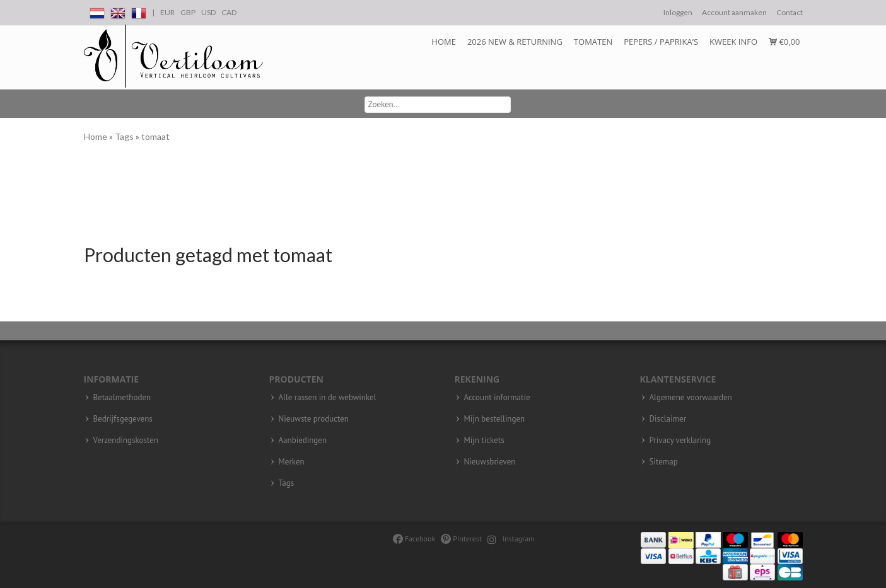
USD (208, 12)
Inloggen (678, 12)
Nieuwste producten (314, 419)
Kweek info (733, 42)
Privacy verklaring (680, 441)
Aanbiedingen (303, 441)
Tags (125, 136)
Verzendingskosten (126, 441)
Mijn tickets (484, 441)
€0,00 (784, 42)
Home (444, 42)
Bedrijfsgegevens (123, 419)
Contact (790, 12)
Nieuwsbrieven (490, 462)
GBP (188, 12)
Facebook (414, 539)
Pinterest (461, 539)
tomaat (155, 136)
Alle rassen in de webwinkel (328, 398)
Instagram (511, 539)
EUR (167, 12)
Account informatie (497, 398)
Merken (292, 462)
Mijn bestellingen (495, 419)
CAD (229, 12)
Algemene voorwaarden (691, 398)
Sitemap (664, 462)
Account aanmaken (734, 12)
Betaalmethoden (122, 398)
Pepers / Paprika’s (661, 42)
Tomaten (593, 42)
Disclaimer (668, 419)
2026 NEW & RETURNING (515, 42)
